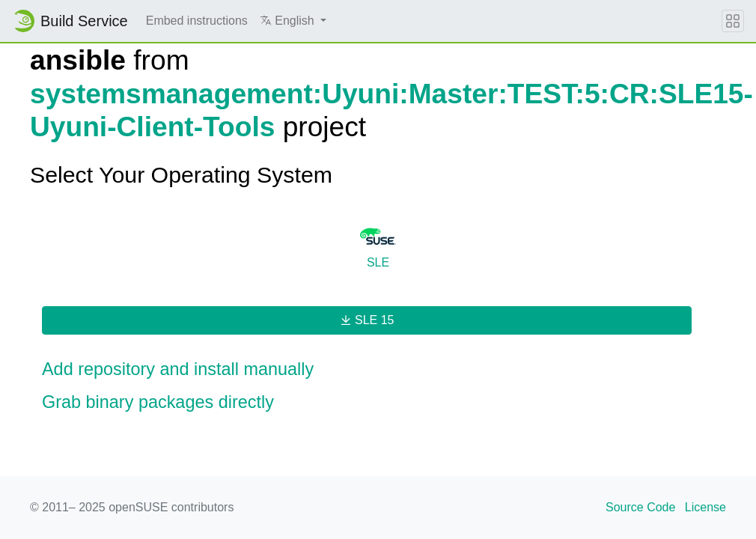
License (705, 507)
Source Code (640, 507)
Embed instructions (197, 21)
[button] (293, 21)
